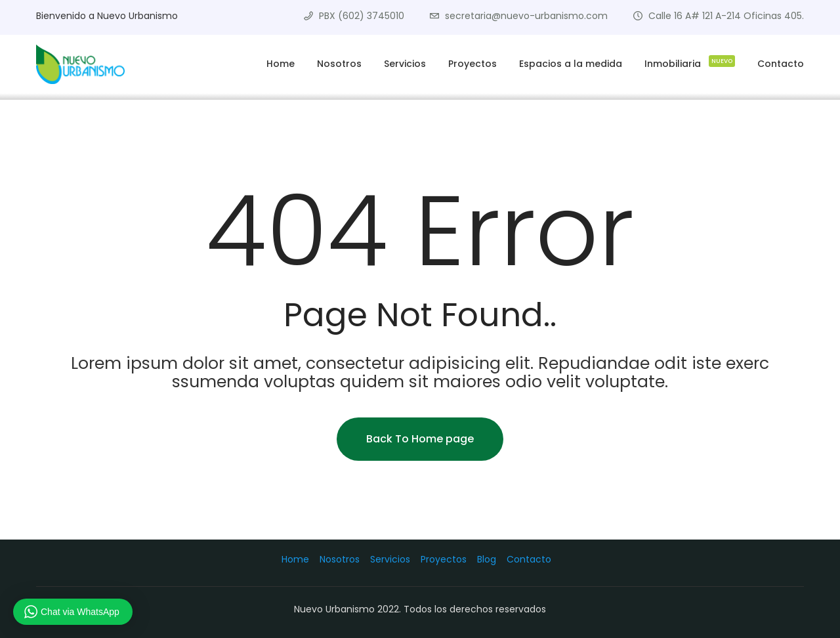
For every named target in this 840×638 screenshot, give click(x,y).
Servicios (405, 64)
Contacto (781, 64)
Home (281, 64)
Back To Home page (420, 439)
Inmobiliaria (690, 62)
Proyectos (472, 64)
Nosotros (339, 64)
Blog (487, 559)
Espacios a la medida (571, 64)
